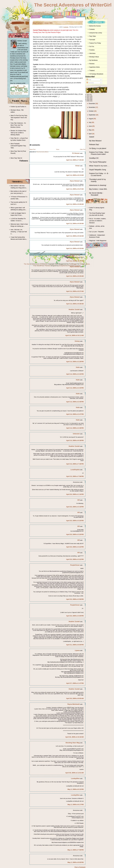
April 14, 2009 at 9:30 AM (75, 224)
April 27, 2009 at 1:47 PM (75, 683)
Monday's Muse (94, 57)
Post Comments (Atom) (42, 152)
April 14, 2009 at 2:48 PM (75, 428)
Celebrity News (85, 264)
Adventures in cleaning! (98, 185)
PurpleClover (75, 565)
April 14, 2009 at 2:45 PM (75, 402)
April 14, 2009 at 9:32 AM (75, 236)
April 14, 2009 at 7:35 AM (75, 160)
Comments (90, 83)
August (91, 119)
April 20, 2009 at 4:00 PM (75, 616)
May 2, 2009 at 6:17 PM (76, 805)
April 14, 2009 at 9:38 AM (75, 304)
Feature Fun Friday (95, 43)
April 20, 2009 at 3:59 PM (75, 599)
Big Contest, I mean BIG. (43, 23)
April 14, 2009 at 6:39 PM (75, 440)
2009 (88, 101)
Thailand (92, 71)
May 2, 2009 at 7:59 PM (76, 850)
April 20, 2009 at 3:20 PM (75, 521)
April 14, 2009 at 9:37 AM (75, 291)
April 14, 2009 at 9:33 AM (75, 248)
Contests (66, 27)
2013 (88, 95)
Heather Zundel (74, 309)
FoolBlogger (73, 264)
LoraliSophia (75, 470)
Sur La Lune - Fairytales (97, 232)
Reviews (92, 64)
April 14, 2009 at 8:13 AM (75, 175)
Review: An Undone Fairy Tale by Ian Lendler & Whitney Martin (18, 133)
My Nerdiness (93, 60)
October (91, 111)
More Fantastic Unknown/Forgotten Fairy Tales (18, 146)
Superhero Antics (94, 67)
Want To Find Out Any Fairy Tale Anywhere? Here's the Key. (19, 118)
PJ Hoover (76, 153)
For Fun (92, 47)
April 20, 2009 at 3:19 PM (75, 507)
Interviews (92, 53)
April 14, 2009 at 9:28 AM (75, 204)
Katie (78, 367)
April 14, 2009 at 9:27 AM (75, 189)
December (92, 104)
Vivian (77, 166)
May (90, 130)
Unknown (76, 434)
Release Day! (94, 144)
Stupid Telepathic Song (98, 170)
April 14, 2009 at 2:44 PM (75, 388)
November (92, 107)
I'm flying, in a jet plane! (98, 148)
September (92, 115)
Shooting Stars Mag (73, 743)
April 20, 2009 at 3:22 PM (75, 547)
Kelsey (77, 341)
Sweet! (92, 137)
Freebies (92, 50)
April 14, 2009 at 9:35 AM (75, 276)
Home (58, 149)
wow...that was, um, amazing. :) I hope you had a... (19, 232)
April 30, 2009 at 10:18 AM (74, 737)
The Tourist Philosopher (98, 162)
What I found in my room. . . (99, 166)
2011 (88, 98)
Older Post (83, 149)
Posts (89, 80)
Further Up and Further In (18, 107)
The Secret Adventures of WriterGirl (73, 5)
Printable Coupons (74, 266)
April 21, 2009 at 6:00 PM (75, 645)
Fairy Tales (93, 36)
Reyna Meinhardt (74, 704)
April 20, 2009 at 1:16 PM (75, 494)
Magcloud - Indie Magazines (98, 241)
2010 (88, 99)
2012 (88, 96)
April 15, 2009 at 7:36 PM (75, 464)
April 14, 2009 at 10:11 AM (74, 335)
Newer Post (32, 149)
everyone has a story (96, 33)
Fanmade (92, 40)
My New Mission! (95, 141)
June (90, 126)
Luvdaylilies (75, 778)
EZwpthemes (63, 266)
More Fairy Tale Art (16, 158)
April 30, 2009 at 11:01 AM (74, 773)
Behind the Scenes (95, 26)
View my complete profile (18, 83)
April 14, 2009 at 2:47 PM (75, 414)
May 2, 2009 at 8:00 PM (76, 862)
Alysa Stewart (75, 181)
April (90, 134)
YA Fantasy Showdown (96, 74)
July (90, 122)
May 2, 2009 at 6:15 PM (76, 789)
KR (79, 500)
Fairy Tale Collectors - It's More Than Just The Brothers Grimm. (18, 125)
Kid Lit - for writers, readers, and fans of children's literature (98, 221)
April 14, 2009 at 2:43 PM (75, 374)
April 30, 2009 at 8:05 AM (75, 698)
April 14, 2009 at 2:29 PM (75, 362)
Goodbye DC (94, 158)
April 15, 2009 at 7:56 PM (75, 476)
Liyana (77, 650)
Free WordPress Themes (42, 266)
